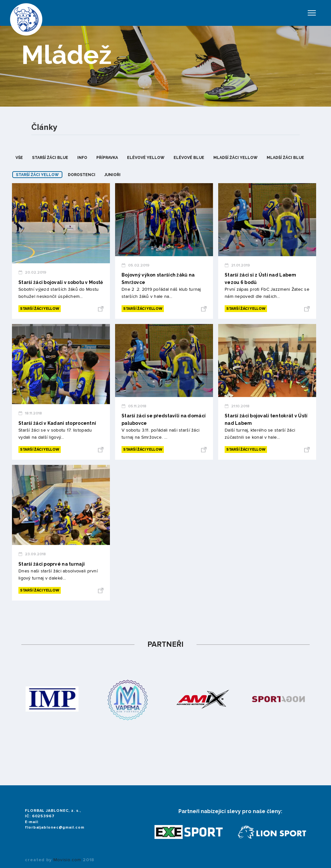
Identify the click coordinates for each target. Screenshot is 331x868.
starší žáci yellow (37, 175)
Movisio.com (67, 860)
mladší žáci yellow (235, 158)
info (82, 158)
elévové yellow (146, 158)
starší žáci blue (50, 158)
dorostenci (82, 175)
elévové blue (189, 158)
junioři (112, 175)
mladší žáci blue (285, 158)
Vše (19, 158)
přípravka (107, 158)
